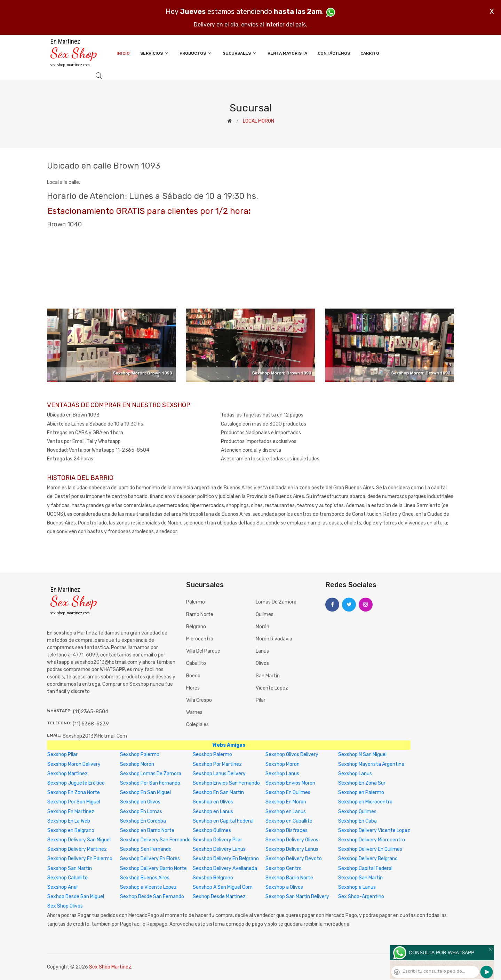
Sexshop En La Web (69, 821)
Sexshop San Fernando (146, 849)
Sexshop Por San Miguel (74, 802)
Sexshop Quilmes (357, 812)
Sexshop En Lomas (141, 812)
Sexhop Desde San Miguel (76, 897)
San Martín (268, 676)
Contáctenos (334, 53)
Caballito (196, 663)
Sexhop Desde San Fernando (152, 897)
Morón (263, 627)
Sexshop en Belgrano (71, 830)
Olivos (262, 663)
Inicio (123, 53)
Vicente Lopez (272, 688)
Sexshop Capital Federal (365, 868)
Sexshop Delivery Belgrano (368, 859)
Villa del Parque (203, 651)
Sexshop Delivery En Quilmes (370, 849)
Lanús (262, 651)
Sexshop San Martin (70, 868)
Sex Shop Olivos (65, 906)
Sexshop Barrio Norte (289, 878)
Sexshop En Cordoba (143, 821)
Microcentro (200, 639)
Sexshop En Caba (357, 821)
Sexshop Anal (62, 887)
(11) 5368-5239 (91, 724)
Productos (196, 53)
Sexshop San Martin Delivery (297, 897)
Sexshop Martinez (67, 774)
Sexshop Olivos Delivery (292, 755)
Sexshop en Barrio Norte (147, 830)
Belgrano (196, 627)
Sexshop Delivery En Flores (150, 859)
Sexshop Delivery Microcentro (372, 840)
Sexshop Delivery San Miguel (79, 840)
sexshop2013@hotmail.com (95, 736)
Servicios (155, 53)
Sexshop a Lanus (357, 887)
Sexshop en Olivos (140, 802)
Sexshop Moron (137, 764)
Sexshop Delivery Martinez (77, 849)
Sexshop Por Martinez (217, 764)
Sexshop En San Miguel (145, 792)
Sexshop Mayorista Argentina (371, 764)
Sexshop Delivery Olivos (292, 840)
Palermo (196, 602)
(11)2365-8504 (91, 712)
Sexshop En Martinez (71, 812)
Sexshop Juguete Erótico (76, 783)
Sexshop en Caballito (289, 821)
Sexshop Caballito (67, 878)
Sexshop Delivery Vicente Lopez (374, 830)
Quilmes (265, 615)
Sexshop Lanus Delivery (219, 774)
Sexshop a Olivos (284, 887)
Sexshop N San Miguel (362, 755)
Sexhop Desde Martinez (219, 897)
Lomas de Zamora (276, 602)
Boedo (193, 676)
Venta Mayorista (287, 53)
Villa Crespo (199, 700)
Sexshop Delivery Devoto (294, 859)
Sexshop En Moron (286, 802)
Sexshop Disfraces (287, 830)
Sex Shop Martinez (110, 967)
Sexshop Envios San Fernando (226, 783)
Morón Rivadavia (274, 639)
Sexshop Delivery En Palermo (80, 859)
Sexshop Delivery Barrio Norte (153, 868)
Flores (193, 688)
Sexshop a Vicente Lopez (148, 887)
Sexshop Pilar (62, 755)
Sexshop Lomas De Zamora (151, 774)
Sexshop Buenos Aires (145, 878)
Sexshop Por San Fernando (150, 783)
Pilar (261, 700)
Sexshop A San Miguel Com (223, 887)
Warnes (194, 712)
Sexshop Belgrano (213, 878)
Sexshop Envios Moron (290, 783)
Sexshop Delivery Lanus (219, 849)
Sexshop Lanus (282, 774)
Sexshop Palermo (140, 755)
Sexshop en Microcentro (365, 802)
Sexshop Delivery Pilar (217, 840)
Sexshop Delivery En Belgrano (226, 859)
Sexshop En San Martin (218, 792)
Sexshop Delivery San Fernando (155, 840)
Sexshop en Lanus (213, 812)
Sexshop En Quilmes (288, 792)
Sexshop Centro (284, 868)
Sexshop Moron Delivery (74, 764)
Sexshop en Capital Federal (223, 821)
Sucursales (240, 53)
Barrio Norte (200, 615)
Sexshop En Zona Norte (74, 792)
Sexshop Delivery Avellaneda (225, 868)
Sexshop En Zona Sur (362, 783)
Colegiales (197, 725)
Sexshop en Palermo (361, 792)
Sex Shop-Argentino (361, 897)
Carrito (370, 53)
